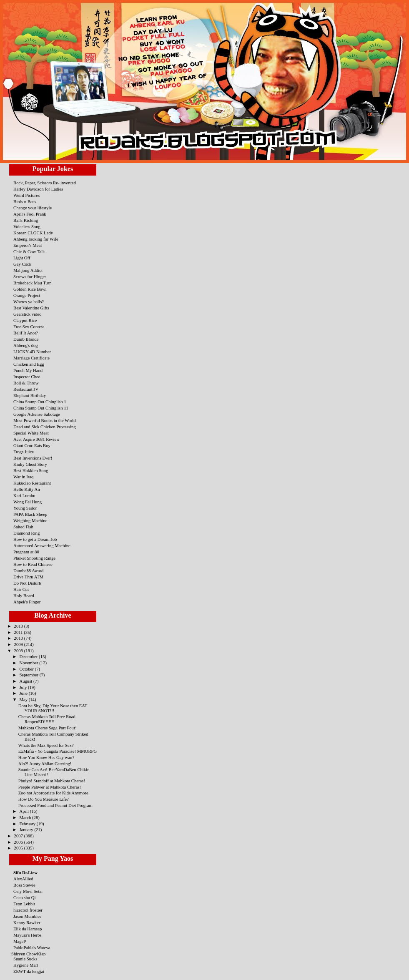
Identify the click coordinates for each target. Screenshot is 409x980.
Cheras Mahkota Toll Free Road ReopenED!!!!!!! (47, 719)
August (26, 681)
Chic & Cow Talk (29, 251)
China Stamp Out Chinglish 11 (41, 408)
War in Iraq (23, 477)
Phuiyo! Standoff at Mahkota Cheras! (52, 781)
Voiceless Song (27, 226)
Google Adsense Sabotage (37, 414)
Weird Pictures (26, 195)
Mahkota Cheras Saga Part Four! (48, 728)
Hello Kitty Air (27, 489)
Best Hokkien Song (31, 470)
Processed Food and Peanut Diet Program (55, 805)
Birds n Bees (25, 201)
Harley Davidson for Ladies (38, 189)
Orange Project (27, 295)
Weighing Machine (30, 520)
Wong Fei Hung (28, 502)
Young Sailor (25, 508)
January (27, 829)
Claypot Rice (25, 320)
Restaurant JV (26, 389)
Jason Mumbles (27, 916)
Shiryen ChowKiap (28, 954)
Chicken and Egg (29, 364)
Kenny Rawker (27, 922)
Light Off (22, 258)
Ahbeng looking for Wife (36, 239)
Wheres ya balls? (29, 302)
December (29, 656)
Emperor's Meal (28, 245)
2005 (19, 848)
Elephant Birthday (30, 395)
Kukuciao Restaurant (32, 483)
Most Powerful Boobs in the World (45, 420)
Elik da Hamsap (28, 929)
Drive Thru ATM (28, 577)
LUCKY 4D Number (32, 352)
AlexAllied (23, 879)
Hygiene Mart (26, 965)
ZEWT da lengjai (29, 971)
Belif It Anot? (26, 333)
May (24, 699)
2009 (19, 644)
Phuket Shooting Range (34, 558)
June (24, 693)
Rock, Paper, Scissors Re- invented (45, 183)
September (29, 675)
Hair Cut (21, 589)
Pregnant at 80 (26, 552)
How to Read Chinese (33, 564)
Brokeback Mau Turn (33, 283)
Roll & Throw (26, 383)
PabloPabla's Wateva (32, 947)
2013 (19, 626)
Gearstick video (27, 314)
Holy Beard (24, 596)
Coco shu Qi (25, 897)
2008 (19, 651)
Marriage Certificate (31, 358)
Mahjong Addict (28, 270)
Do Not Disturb (27, 583)
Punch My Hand (28, 370)
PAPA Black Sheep (30, 514)
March (26, 817)
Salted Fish (23, 527)
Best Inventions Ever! (33, 458)
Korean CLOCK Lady (33, 233)
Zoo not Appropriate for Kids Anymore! (54, 793)
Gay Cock (22, 264)
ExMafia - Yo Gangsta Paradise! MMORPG (58, 751)
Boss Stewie (24, 885)
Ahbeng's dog (26, 345)
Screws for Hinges (30, 276)
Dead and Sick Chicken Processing (45, 427)
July (24, 687)
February (28, 824)
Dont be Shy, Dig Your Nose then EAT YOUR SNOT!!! (53, 708)
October (27, 669)
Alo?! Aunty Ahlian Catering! (45, 764)
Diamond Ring (26, 533)
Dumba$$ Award (28, 570)
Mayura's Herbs (28, 935)
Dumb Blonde (26, 339)
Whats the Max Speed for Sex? (46, 745)
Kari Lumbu (24, 495)
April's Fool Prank (30, 214)
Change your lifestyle (33, 208)
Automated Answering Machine (42, 545)
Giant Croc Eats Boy (32, 445)
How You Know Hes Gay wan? (46, 757)
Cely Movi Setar (28, 891)
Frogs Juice (24, 452)
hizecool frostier (28, 910)
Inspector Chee (27, 377)
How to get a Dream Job (35, 539)
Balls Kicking (26, 220)
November (29, 663)
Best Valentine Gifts (31, 308)
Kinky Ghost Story (30, 464)
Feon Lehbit (24, 904)
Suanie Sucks (25, 959)
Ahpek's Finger (27, 602)
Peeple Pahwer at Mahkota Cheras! (50, 787)
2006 (19, 842)
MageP (20, 941)
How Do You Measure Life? (44, 799)
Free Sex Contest (29, 327)
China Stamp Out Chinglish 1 (40, 402)
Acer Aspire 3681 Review (36, 439)
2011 (19, 632)
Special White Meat (31, 433)
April (24, 811)
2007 (19, 836)
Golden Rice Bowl (30, 289)
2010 (19, 638)
